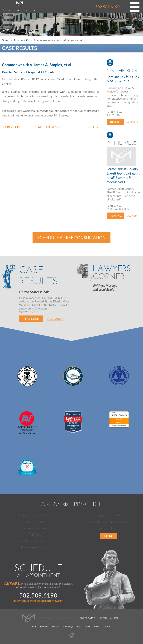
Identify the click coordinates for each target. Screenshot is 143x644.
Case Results (21, 40)
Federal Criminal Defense (35, 515)
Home (6, 40)
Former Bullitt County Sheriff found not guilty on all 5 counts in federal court (123, 175)
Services (44, 626)
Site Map (103, 618)
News (97, 626)
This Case (31, 319)
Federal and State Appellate (35, 541)
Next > (93, 127)
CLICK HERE (12, 584)
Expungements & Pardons (108, 515)
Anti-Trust (35, 534)
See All (108, 536)
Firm (34, 626)
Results (56, 626)
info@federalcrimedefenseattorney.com (38, 601)
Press (87, 626)
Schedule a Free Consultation (72, 238)
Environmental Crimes (35, 547)
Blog (79, 626)
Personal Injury (35, 522)
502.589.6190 (107, 7)
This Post (115, 122)
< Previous (11, 127)
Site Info (114, 618)
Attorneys (68, 626)
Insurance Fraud (108, 528)
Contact (107, 626)
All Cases (55, 319)
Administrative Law (35, 528)
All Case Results (51, 127)
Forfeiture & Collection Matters (108, 522)
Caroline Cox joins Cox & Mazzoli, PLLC (123, 79)
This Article (115, 216)
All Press (132, 216)
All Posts (132, 122)
